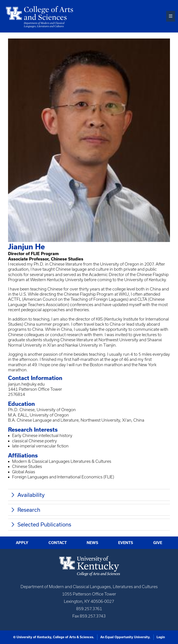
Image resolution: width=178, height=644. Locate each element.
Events (126, 543)
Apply (22, 543)
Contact (58, 543)
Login (161, 637)
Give (158, 543)
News (92, 543)
